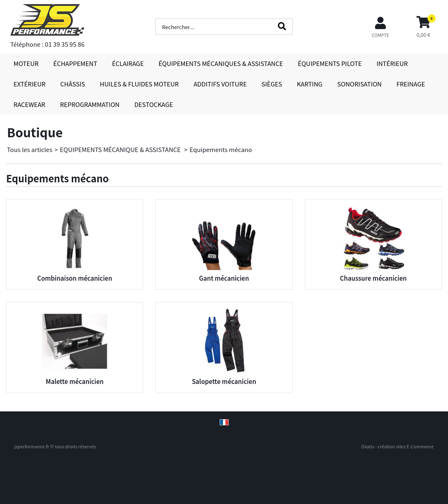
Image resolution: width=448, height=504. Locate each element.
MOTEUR (26, 63)
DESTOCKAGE (154, 104)
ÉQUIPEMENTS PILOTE (330, 63)
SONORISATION (359, 84)
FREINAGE (411, 84)
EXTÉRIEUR (30, 84)
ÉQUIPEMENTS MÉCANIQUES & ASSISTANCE (221, 63)
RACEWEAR (29, 104)
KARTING (309, 84)
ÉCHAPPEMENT (75, 63)
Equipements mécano (221, 149)
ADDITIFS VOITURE (220, 84)
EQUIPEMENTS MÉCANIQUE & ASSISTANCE (121, 149)
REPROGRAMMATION (90, 104)
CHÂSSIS (73, 84)
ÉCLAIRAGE (128, 63)
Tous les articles (30, 149)
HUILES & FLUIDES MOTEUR (140, 84)
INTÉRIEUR (392, 63)
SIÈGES (272, 84)
